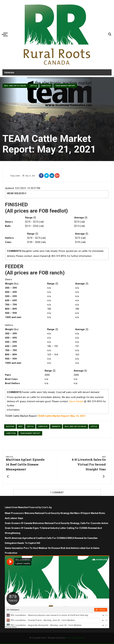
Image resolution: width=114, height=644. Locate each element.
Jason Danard (76, 401)
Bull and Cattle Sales (15, 86)
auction (10, 427)
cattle (33, 86)
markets (56, 427)
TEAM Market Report (65, 86)
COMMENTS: (14, 251)
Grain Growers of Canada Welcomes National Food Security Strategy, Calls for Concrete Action (57, 523)
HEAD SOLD (14, 193)
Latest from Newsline (16, 507)
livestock (46, 86)
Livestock (43, 427)
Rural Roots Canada (75, 638)
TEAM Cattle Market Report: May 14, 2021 (62, 416)
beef (21, 427)
